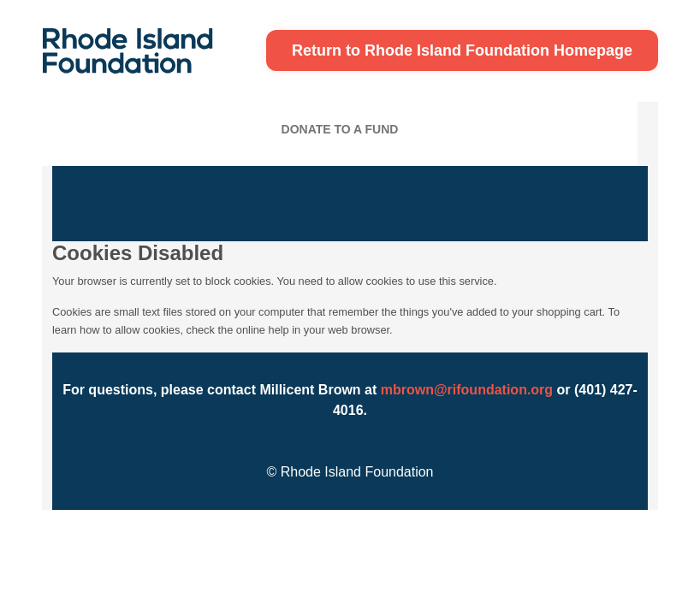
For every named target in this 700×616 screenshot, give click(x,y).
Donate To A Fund (340, 129)
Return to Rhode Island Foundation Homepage (462, 50)
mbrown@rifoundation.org (467, 390)
